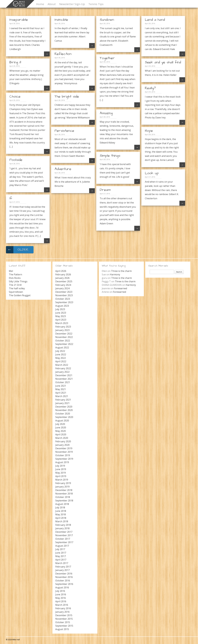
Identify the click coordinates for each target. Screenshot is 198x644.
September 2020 (64, 417)
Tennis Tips (96, 4)
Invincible (61, 20)
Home (40, 4)
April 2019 (61, 476)
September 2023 (64, 302)
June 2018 (61, 511)
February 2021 (63, 400)
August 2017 (62, 546)
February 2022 (63, 368)
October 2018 (63, 497)
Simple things (110, 156)
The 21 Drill (15, 285)
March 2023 (62, 323)
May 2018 (61, 514)
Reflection (63, 54)
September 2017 (64, 542)
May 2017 (61, 556)
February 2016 (63, 608)
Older (17, 250)
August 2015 (62, 629)
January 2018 (62, 528)
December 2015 (64, 615)
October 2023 (63, 299)
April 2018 (61, 518)
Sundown (107, 20)
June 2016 (61, 594)
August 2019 (62, 462)
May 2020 (61, 431)
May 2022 (61, 358)
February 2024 (63, 285)
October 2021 (63, 382)
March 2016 (62, 605)
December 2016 (64, 574)
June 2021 (61, 386)
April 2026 (61, 271)
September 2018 (64, 501)
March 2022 (62, 365)
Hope (149, 131)
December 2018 (64, 490)
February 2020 (63, 441)
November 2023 (64, 295)
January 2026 (62, 278)
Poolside (16, 160)
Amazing (106, 113)
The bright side (67, 97)
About (52, 4)
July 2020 (60, 424)
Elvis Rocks (15, 278)
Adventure (63, 169)
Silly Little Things (18, 281)
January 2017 (62, 570)
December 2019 (64, 448)
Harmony (115, 274)
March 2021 (62, 396)
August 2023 (62, 306)
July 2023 (60, 309)
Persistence (64, 131)
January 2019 (62, 487)
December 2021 (64, 375)
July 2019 (60, 466)
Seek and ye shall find (163, 62)
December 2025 (64, 281)
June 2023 (61, 313)
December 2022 (64, 334)
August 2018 (62, 504)
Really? (150, 88)
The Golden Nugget (20, 295)
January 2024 (62, 288)
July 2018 (60, 507)
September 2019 (64, 459)
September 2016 (64, 584)
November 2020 (64, 410)
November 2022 (64, 337)
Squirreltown (16, 292)
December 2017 (64, 532)
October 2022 (63, 341)
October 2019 (63, 455)
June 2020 (61, 427)
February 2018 (63, 525)
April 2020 (61, 434)
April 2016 (61, 601)
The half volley (17, 288)
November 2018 (64, 494)
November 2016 (64, 577)
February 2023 (63, 327)
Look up (152, 173)
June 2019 (61, 469)
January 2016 (62, 612)
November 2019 (64, 452)
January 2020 (62, 445)
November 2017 (64, 535)
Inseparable (19, 20)
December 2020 (64, 407)
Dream (105, 190)
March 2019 (62, 480)
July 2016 (60, 591)
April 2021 (61, 393)
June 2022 (61, 354)
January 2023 (62, 330)
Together (107, 58)
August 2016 (62, 587)
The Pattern (15, 274)
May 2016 (61, 598)
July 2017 (60, 549)
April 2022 (61, 361)
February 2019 (63, 483)
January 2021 (62, 403)
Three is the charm (121, 271)
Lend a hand (155, 20)
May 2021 (61, 389)
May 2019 (61, 473)
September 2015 (64, 626)
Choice (15, 97)
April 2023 (61, 320)
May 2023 (61, 316)
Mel (11, 271)
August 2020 (62, 421)
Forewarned (120, 288)
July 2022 (60, 351)
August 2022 (62, 348)
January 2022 (62, 372)
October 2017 (63, 539)
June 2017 (61, 553)
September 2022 (64, 344)
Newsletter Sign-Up (72, 4)
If (11, 198)
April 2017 (61, 560)
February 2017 (63, 567)
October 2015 (63, 622)
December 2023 (64, 292)
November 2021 (64, 379)
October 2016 (63, 581)
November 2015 (64, 619)
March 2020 (62, 438)
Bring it (15, 62)
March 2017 (62, 563)
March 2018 (62, 521)
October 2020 (63, 414)
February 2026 (63, 274)
